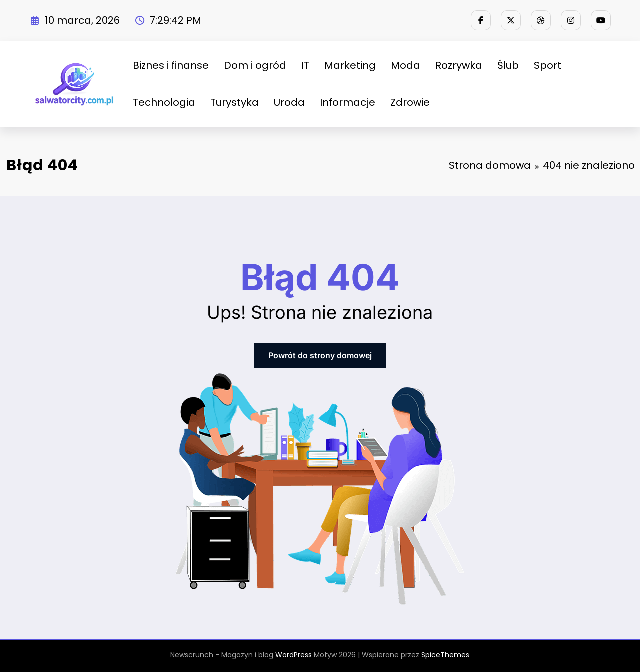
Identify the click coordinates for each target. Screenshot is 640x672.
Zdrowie (410, 102)
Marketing (350, 65)
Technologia (164, 102)
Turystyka (235, 102)
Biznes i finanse (171, 65)
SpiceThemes (445, 655)
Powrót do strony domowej (320, 355)
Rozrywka (459, 65)
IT (305, 65)
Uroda (289, 102)
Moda (406, 65)
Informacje (348, 102)
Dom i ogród (255, 65)
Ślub (508, 65)
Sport (548, 65)
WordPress (294, 655)
